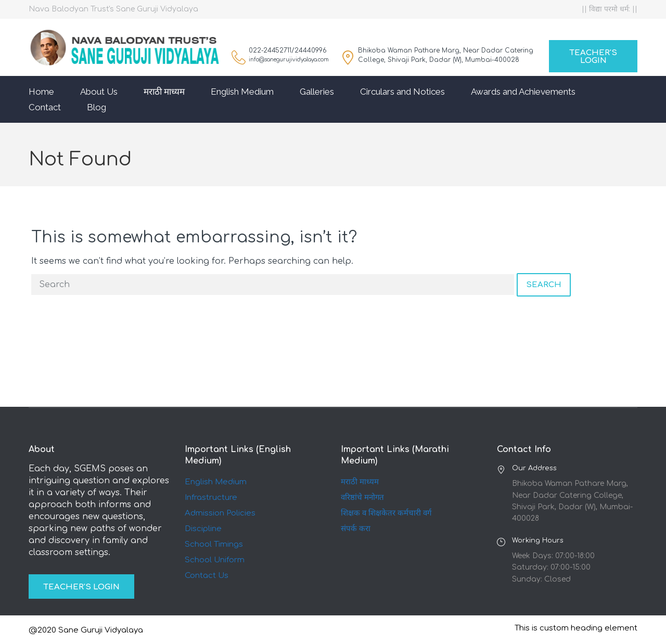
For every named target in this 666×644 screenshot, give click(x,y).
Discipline (203, 529)
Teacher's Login (593, 57)
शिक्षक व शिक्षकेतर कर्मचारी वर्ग (386, 513)
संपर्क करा (356, 529)
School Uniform (215, 560)
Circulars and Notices (402, 92)
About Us (99, 92)
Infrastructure (211, 498)
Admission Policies (220, 513)
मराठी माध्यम (164, 92)
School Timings (214, 544)
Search (544, 285)
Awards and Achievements (523, 92)
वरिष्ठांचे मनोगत (362, 498)
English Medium (242, 92)
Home (41, 92)
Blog (97, 107)
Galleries (317, 92)
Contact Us (207, 576)
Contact (45, 107)
